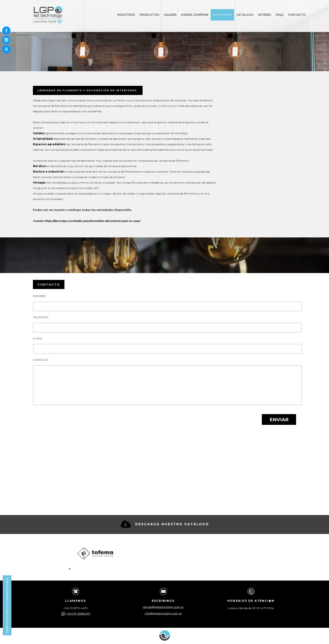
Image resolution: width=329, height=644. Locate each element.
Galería (170, 15)
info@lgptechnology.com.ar (163, 613)
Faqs (280, 15)
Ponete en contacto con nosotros (7, 605)
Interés (265, 15)
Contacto (297, 15)
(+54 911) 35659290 (75, 614)
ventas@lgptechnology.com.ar (163, 607)
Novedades (222, 15)
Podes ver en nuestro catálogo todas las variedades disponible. (82, 210)
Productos (149, 15)
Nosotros (126, 15)
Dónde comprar (195, 15)
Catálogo (245, 15)
